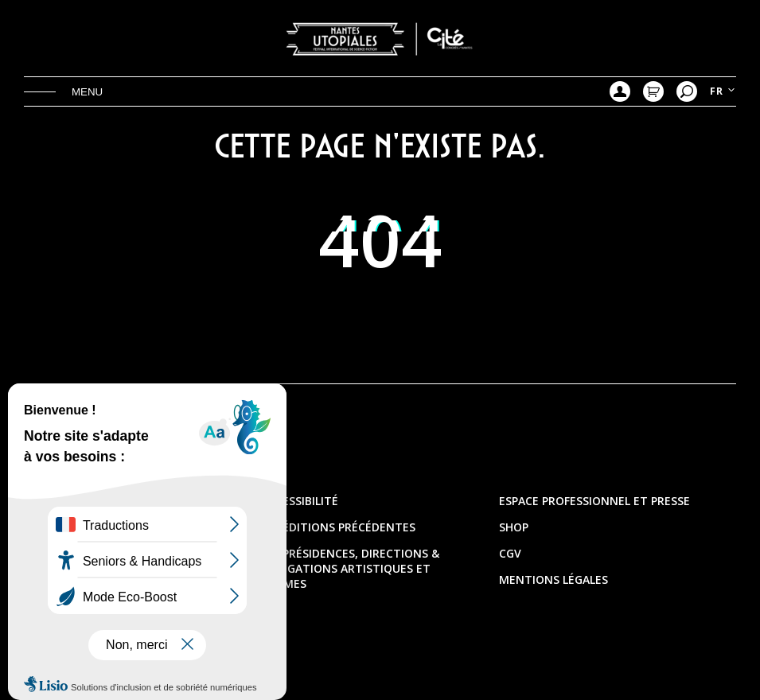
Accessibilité (300, 501)
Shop (514, 527)
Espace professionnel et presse (594, 501)
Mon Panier (653, 91)
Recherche (687, 91)
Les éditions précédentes (338, 527)
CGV (510, 553)
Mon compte (620, 91)
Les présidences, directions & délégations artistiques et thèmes (350, 568)
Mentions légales (553, 579)
